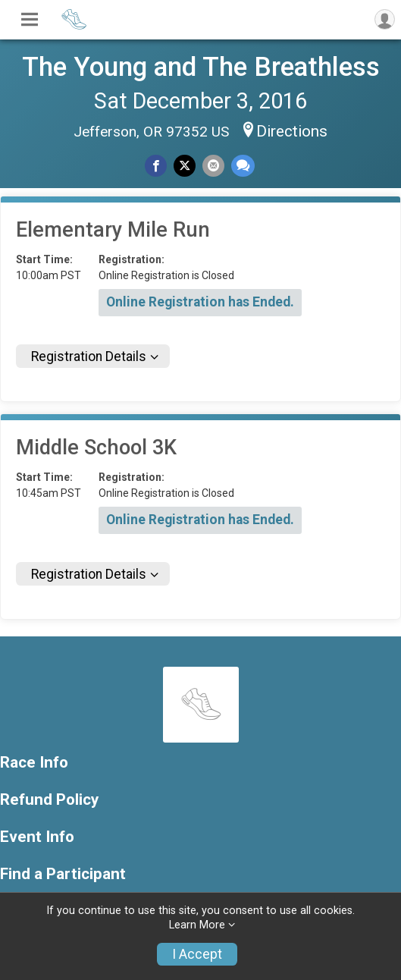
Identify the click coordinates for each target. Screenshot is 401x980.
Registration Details (89, 357)
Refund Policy (49, 800)
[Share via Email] (213, 166)
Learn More (197, 925)
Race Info (34, 763)
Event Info (37, 837)
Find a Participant (63, 874)
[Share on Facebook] (156, 166)
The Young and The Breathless (201, 67)
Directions (292, 131)
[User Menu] (385, 19)
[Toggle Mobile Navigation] (30, 20)
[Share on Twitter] (185, 166)
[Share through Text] (243, 166)
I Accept (197, 954)
